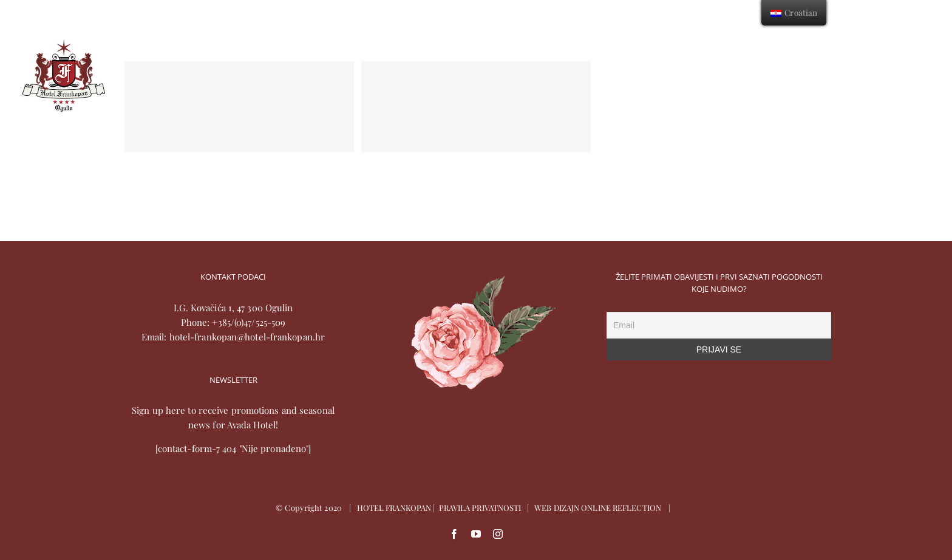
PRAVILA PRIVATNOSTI (480, 508)
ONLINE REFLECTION (621, 508)
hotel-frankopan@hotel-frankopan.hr (247, 337)
